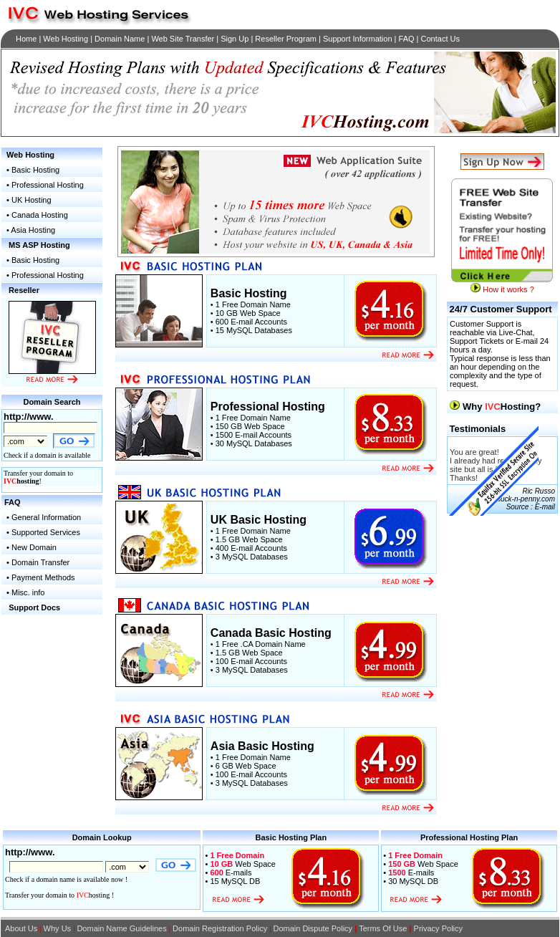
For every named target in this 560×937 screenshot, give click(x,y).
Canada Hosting (40, 215)
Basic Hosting (35, 170)
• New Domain (30, 547)
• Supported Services (42, 532)
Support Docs (34, 607)
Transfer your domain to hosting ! (59, 895)
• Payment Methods (40, 577)
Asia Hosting (33, 230)
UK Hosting (32, 200)
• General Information (43, 517)
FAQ (13, 502)
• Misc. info (25, 592)
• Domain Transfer (37, 562)
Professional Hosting (48, 185)
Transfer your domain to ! (38, 477)
